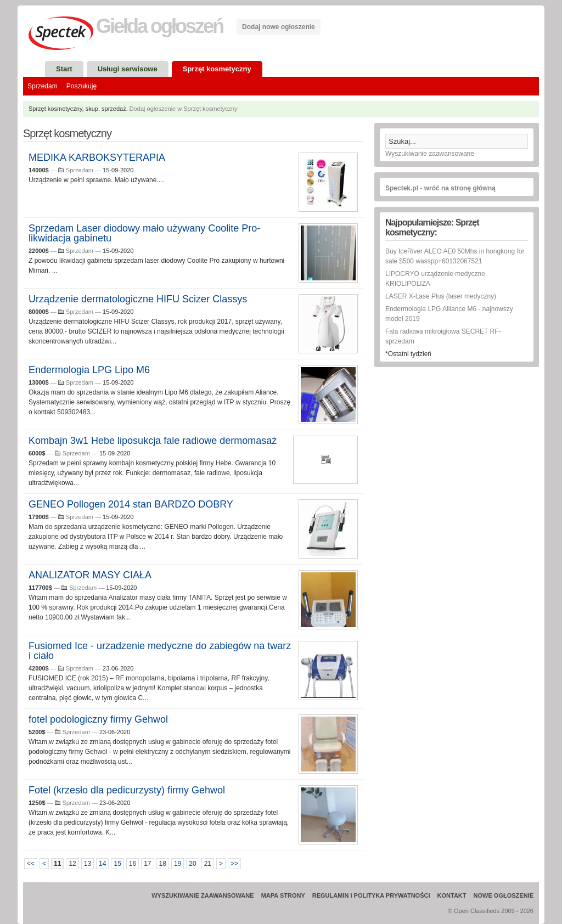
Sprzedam (43, 86)
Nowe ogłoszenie (504, 895)
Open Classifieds (477, 911)
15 (117, 864)
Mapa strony (283, 895)
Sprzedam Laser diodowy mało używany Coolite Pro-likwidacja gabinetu (144, 233)
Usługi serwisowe (128, 69)
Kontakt (452, 895)
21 (208, 864)
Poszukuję (82, 86)
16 (133, 864)
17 (147, 864)
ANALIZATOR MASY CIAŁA (90, 575)
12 (72, 864)
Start (64, 69)
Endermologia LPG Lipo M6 (89, 370)
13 (88, 864)
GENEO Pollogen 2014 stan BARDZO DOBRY (131, 504)
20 (192, 864)
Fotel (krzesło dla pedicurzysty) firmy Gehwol (127, 790)
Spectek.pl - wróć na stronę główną (440, 188)
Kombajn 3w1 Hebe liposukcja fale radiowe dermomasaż (153, 441)
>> (234, 864)
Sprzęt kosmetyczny (217, 69)
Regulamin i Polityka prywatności (371, 895)
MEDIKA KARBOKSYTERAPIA (97, 157)
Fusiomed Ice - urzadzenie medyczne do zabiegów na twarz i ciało (160, 651)
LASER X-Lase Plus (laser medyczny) (441, 296)
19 (178, 864)
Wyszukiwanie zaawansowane (430, 154)
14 (102, 864)
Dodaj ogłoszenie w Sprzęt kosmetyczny (184, 109)
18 (163, 864)
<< (31, 864)
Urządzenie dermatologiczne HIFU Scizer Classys (138, 299)
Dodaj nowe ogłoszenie (279, 27)
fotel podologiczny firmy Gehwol (98, 719)
